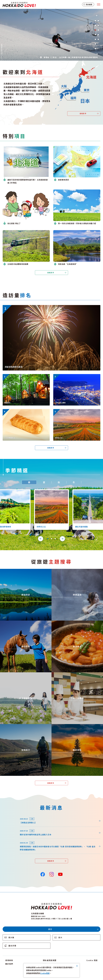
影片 (60, 937)
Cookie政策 (45, 973)
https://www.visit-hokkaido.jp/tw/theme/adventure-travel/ (24, 725)
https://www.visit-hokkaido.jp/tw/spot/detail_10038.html (70, 376)
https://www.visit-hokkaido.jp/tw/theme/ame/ (71, 673)
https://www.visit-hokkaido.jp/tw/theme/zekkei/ (20, 570)
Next (97, 54)
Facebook (43, 874)
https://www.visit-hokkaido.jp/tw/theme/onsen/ (71, 570)
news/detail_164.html (12, 840)
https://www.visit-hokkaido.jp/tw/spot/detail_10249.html (19, 411)
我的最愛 (89, 4)
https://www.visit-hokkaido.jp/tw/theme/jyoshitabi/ (22, 673)
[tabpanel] (51, 35)
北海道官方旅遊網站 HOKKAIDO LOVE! (19, 4)
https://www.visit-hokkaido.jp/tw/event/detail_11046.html (27, 306)
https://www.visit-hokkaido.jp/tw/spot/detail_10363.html (70, 411)
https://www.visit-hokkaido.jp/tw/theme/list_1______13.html (70, 726)
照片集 (11, 937)
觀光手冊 (12, 946)
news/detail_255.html (12, 828)
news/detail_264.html (12, 816)
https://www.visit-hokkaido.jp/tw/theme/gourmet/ (73, 622)
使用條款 (9, 960)
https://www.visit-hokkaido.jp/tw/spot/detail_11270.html (19, 376)
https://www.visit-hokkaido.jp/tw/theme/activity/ (21, 622)
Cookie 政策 (92, 960)
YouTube (60, 874)
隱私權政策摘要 (50, 960)
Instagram (51, 874)
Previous (97, 16)
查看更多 (83, 113)
